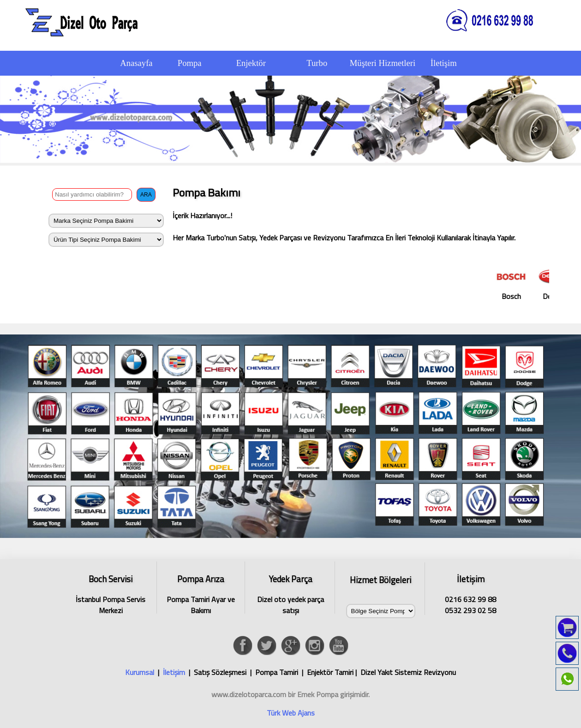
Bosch (520, 283)
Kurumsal (140, 672)
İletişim (174, 672)
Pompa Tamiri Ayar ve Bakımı (201, 593)
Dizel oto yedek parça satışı (291, 593)
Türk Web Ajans (291, 713)
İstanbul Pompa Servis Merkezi (111, 593)
